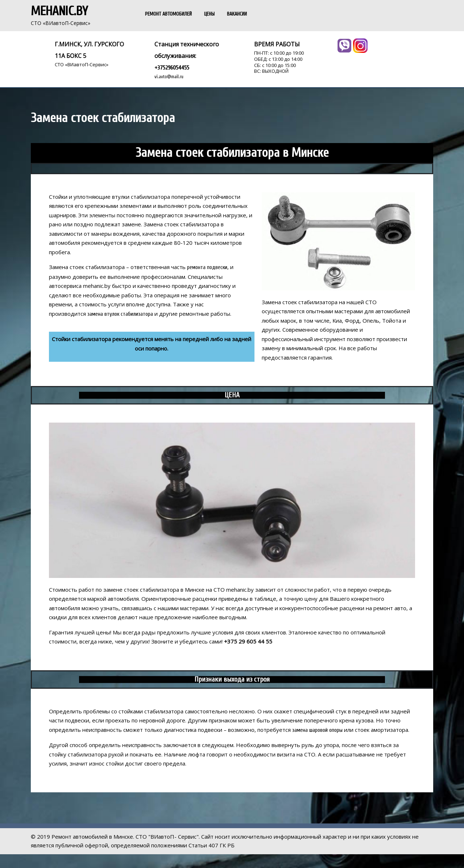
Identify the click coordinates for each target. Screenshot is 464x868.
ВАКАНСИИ (237, 14)
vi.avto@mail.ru (169, 77)
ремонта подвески (207, 267)
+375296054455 (172, 68)
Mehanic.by (59, 11)
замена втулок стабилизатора (120, 314)
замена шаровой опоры (317, 730)
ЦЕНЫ (209, 14)
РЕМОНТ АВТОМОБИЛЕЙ (168, 14)
